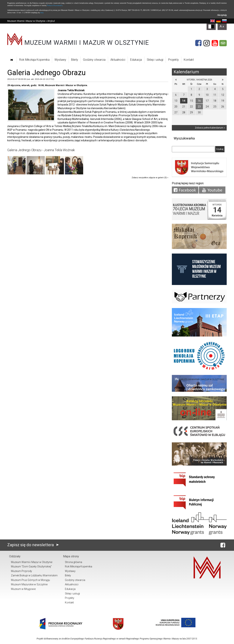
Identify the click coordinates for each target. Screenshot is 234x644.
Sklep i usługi (155, 60)
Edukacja (136, 60)
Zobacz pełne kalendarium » (210, 128)
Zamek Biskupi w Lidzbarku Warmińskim (34, 575)
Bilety (75, 60)
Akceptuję (222, 15)
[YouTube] (215, 43)
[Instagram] (207, 43)
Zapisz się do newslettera (34, 545)
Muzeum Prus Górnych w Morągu (30, 580)
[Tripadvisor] (223, 43)
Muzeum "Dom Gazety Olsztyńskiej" (31, 566)
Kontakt (189, 60)
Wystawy (60, 60)
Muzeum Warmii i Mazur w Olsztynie (26, 21)
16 (199, 101)
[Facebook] (198, 43)
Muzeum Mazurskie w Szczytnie (29, 584)
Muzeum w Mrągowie (23, 589)
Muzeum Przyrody (21, 571)
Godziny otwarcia (94, 60)
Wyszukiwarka (184, 138)
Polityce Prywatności (55, 5)
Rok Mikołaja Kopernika (34, 60)
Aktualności (118, 60)
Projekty (173, 60)
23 (199, 107)
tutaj (42, 13)
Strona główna (73, 562)
